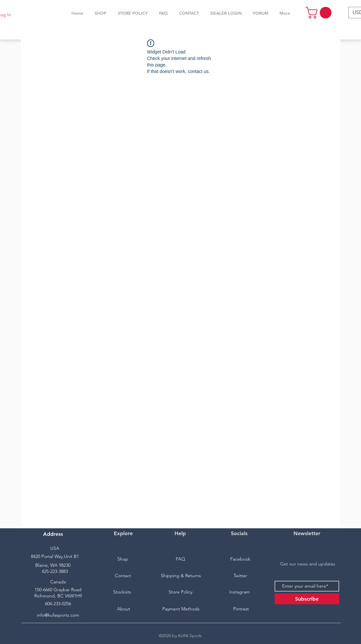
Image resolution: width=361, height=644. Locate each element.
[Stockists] (122, 592)
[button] (101, 13)
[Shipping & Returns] (181, 576)
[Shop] (123, 559)
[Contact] (123, 576)
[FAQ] (181, 559)
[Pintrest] (241, 609)
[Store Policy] (181, 592)
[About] (124, 609)
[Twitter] (240, 576)
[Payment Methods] (181, 609)
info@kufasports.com (58, 615)
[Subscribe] (307, 599)
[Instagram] (240, 592)
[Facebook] (240, 559)
